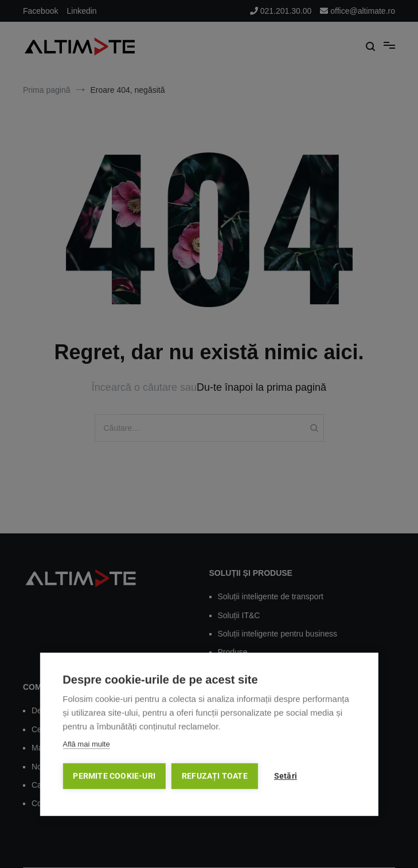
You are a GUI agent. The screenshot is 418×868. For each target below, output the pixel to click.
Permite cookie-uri (114, 778)
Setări (286, 778)
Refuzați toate (215, 778)
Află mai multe (86, 746)
